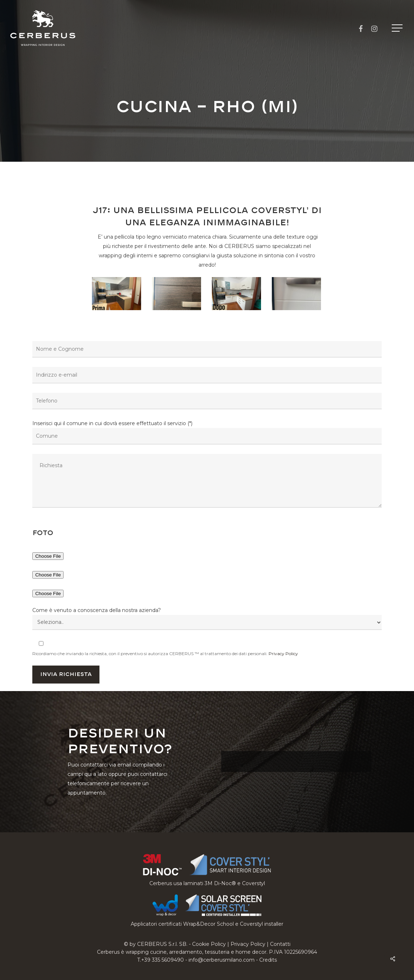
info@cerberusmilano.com (222, 960)
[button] (398, 28)
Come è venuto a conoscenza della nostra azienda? (97, 610)
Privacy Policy (283, 654)
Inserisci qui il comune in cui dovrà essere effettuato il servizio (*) (207, 465)
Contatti (280, 944)
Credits (268, 960)
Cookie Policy (209, 944)
